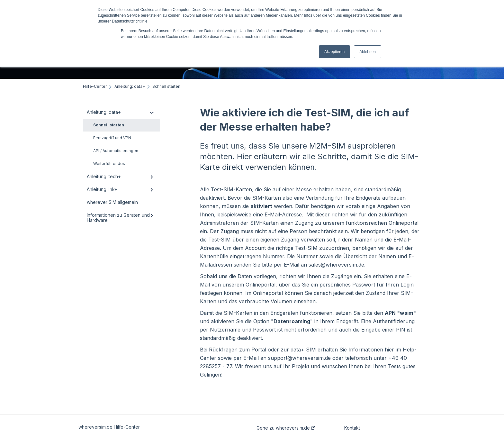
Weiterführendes (109, 164)
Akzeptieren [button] (334, 52)
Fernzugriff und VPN (112, 138)
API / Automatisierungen (116, 151)
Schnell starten (109, 125)
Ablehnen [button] (368, 52)
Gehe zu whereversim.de (286, 428)
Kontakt (352, 428)
